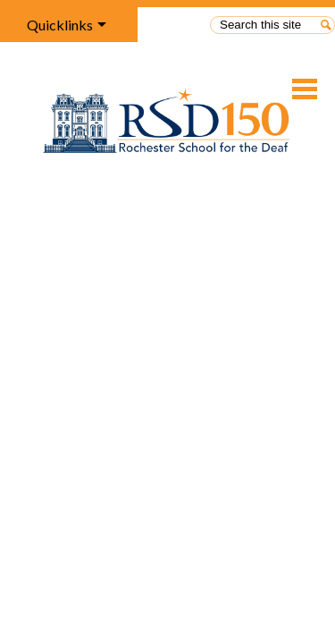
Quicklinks (60, 25)
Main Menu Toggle (305, 89)
